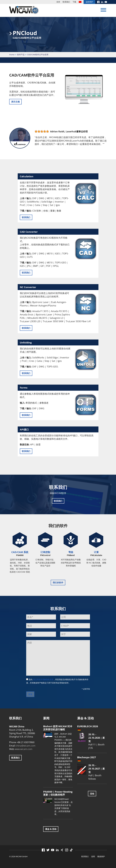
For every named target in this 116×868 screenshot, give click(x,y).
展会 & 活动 (51, 829)
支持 (58, 2)
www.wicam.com (23, 749)
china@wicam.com (25, 746)
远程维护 (89, 2)
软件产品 (21, 55)
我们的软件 (58, 582)
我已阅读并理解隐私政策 (43, 679)
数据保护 (101, 856)
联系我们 (66, 2)
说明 (93, 856)
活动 (92, 794)
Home (12, 55)
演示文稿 (15, 102)
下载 (74, 2)
